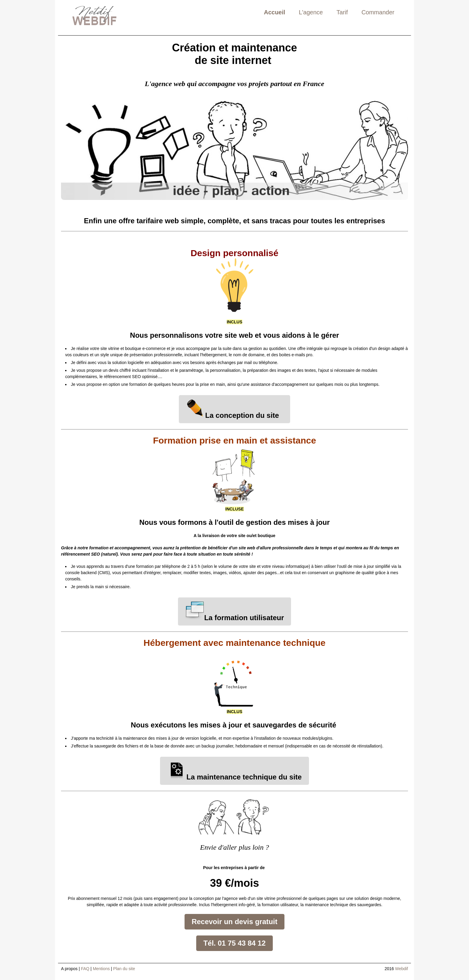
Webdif (402, 969)
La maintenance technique (222, 777)
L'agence (311, 12)
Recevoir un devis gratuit (235, 922)
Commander (378, 12)
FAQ (85, 969)
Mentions (101, 969)
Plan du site (124, 969)
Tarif (342, 12)
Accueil (274, 12)
